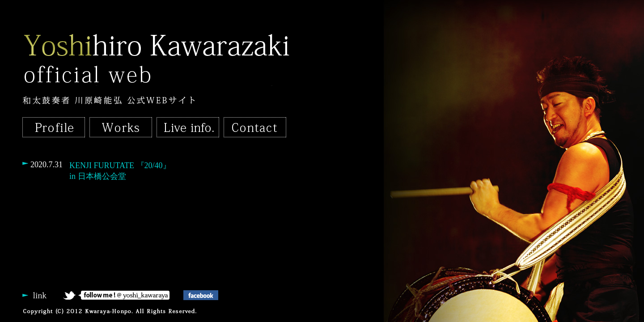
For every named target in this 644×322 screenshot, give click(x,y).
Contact (255, 127)
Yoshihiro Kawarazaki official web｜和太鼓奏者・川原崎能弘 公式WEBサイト (157, 59)
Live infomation (188, 127)
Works (121, 127)
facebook (215, 295)
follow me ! (123, 295)
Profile (54, 127)
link (42, 295)
